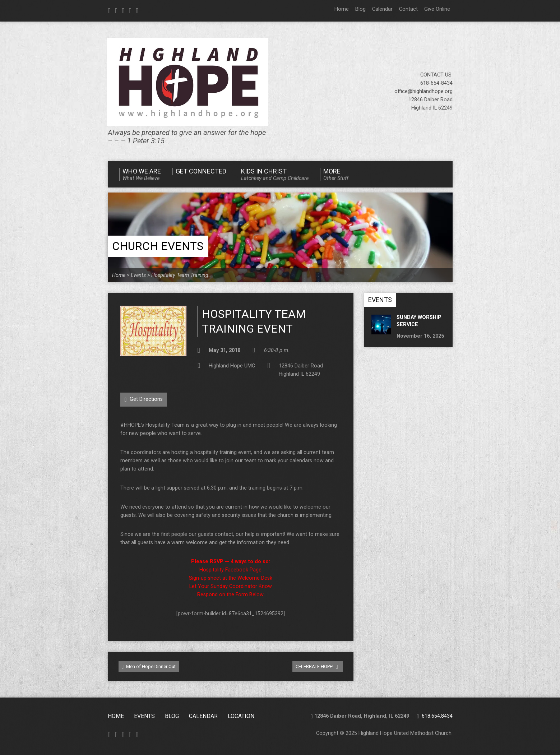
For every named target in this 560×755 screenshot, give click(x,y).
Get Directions (144, 399)
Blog (360, 9)
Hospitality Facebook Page (230, 570)
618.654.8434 (437, 716)
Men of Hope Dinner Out (149, 667)
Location (241, 716)
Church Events (158, 246)
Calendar (382, 9)
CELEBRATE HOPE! (317, 667)
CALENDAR (203, 716)
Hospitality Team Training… (181, 275)
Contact (408, 9)
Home (342, 9)
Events (138, 275)
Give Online (437, 9)
